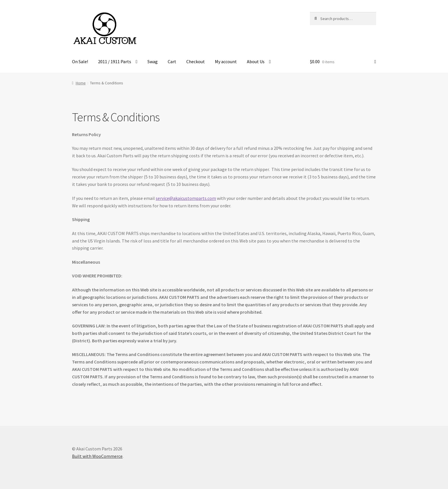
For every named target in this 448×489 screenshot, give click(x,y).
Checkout (196, 61)
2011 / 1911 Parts (115, 61)
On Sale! (80, 61)
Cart (172, 61)
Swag (153, 61)
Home (81, 83)
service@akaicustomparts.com (186, 198)
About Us (256, 61)
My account (226, 61)
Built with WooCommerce (97, 456)
